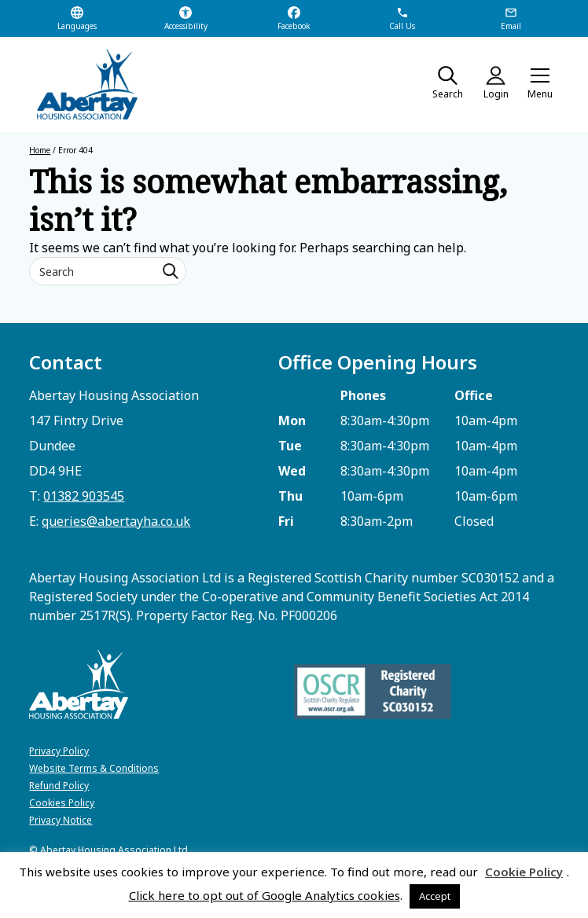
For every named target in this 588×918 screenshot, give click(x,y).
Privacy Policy (59, 751)
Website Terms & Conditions (94, 768)
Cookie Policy (524, 872)
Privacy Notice (61, 820)
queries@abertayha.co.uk (116, 521)
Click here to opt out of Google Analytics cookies (265, 895)
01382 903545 (84, 496)
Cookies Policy (62, 803)
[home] (80, 84)
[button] (540, 85)
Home (40, 150)
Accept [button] (435, 896)
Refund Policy (59, 786)
